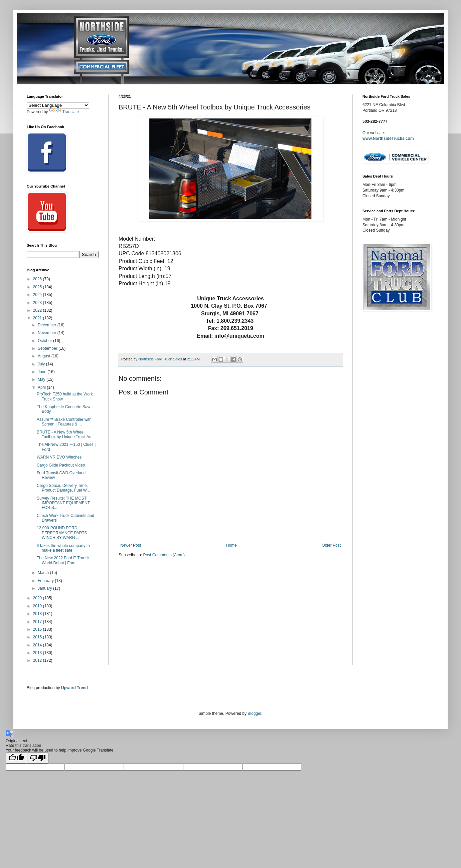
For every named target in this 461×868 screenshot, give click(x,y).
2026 (38, 279)
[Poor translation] (38, 758)
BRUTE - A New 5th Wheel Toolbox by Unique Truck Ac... (66, 435)
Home (232, 545)
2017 (38, 622)
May (42, 379)
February (46, 581)
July (42, 364)
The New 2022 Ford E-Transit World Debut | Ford (63, 560)
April (42, 387)
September (48, 348)
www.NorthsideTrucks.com (388, 138)
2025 (38, 287)
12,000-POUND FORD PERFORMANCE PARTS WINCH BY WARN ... (62, 533)
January (45, 588)
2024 (38, 295)
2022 (38, 310)
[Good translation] (16, 758)
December (48, 325)
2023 (38, 303)
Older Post (331, 545)
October (45, 341)
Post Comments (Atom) (164, 555)
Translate (64, 112)
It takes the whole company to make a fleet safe (63, 548)
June (43, 372)
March (44, 573)
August (45, 356)
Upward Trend (74, 688)
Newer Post (131, 545)
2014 (38, 645)
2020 (38, 598)
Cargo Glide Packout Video (61, 465)
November (48, 333)
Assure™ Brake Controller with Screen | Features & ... (64, 422)
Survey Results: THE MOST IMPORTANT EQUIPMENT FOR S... (63, 503)
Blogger (254, 713)
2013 (38, 653)
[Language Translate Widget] (58, 105)
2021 (38, 318)
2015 (38, 637)
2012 (38, 660)
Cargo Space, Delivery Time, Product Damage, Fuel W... (63, 488)
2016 (38, 629)
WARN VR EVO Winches (59, 457)
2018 (38, 614)
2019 (38, 606)
